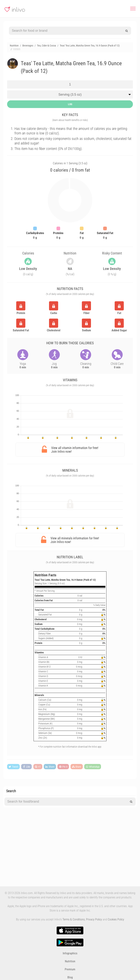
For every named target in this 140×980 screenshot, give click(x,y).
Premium (70, 969)
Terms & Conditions (74, 919)
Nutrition (70, 961)
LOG (70, 104)
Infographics (70, 953)
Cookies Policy (116, 919)
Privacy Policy (94, 919)
